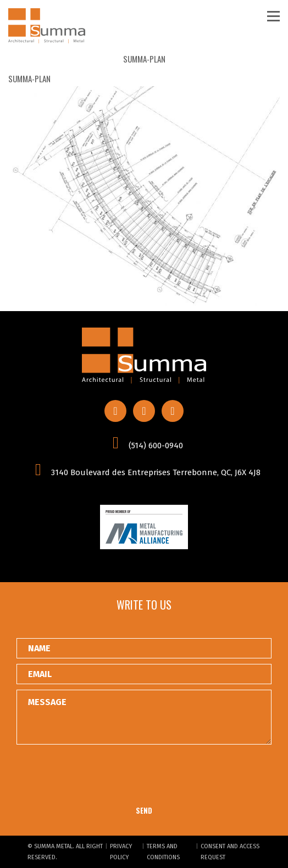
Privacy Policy (121, 852)
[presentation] (100, 776)
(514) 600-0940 (144, 443)
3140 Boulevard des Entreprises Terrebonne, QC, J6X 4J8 (144, 470)
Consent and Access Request (230, 852)
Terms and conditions (163, 852)
